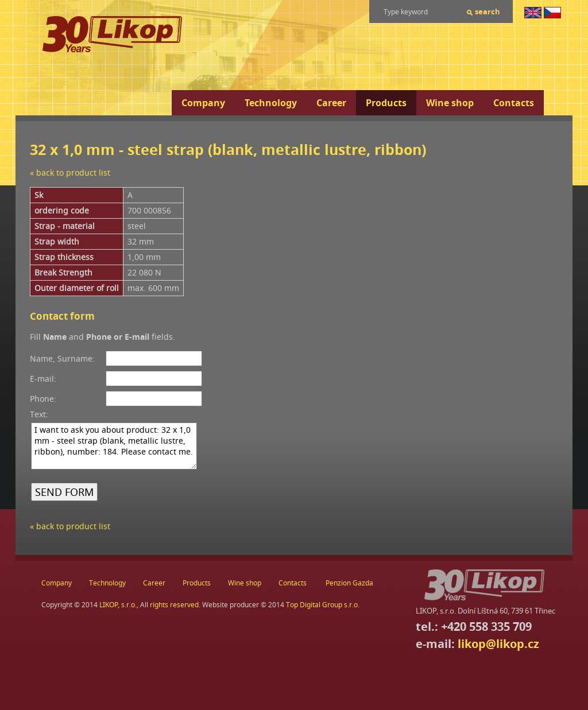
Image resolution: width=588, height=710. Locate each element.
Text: (39, 414)
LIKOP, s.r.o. (118, 605)
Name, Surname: (62, 358)
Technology (271, 103)
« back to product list (70, 172)
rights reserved (174, 605)
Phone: (43, 399)
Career (331, 103)
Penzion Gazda (349, 583)
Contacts (514, 103)
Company (203, 103)
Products (386, 103)
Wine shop (450, 103)
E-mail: (43, 379)
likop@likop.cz (498, 644)
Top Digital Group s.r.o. (323, 605)
